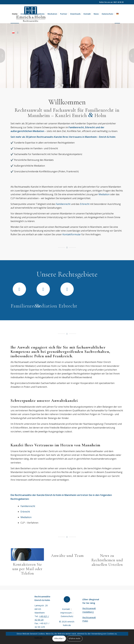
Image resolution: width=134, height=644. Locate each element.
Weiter (131, 56)
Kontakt (66, 609)
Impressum (66, 613)
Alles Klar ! (59, 638)
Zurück (3, 56)
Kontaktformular (72, 234)
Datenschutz (67, 616)
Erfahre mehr (75, 638)
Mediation (104, 194)
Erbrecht (85, 204)
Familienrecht (63, 204)
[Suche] (18, 33)
